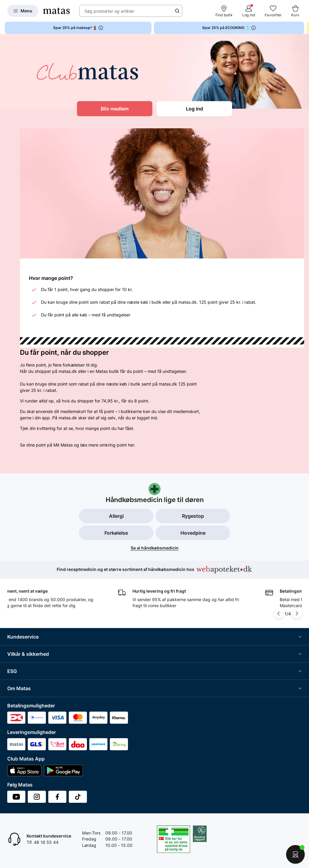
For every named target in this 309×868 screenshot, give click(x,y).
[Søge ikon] (177, 11)
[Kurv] (295, 11)
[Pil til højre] (297, 613)
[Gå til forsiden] (56, 11)
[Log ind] (249, 11)
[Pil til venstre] (279, 613)
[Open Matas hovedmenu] (23, 11)
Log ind (194, 109)
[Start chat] (295, 854)
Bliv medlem (115, 109)
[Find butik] (224, 11)
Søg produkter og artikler (109, 11)
